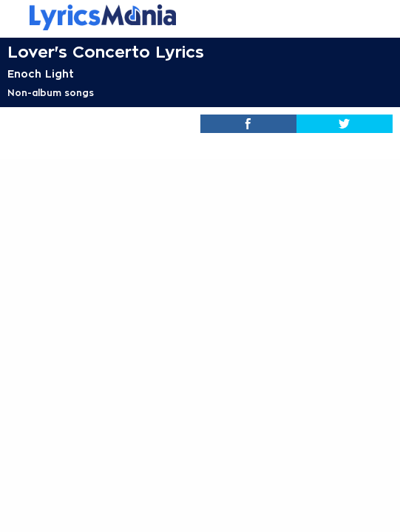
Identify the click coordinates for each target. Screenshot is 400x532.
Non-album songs (51, 93)
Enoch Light (41, 74)
